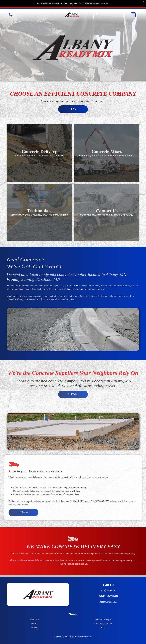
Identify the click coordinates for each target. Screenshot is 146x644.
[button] (133, 15)
